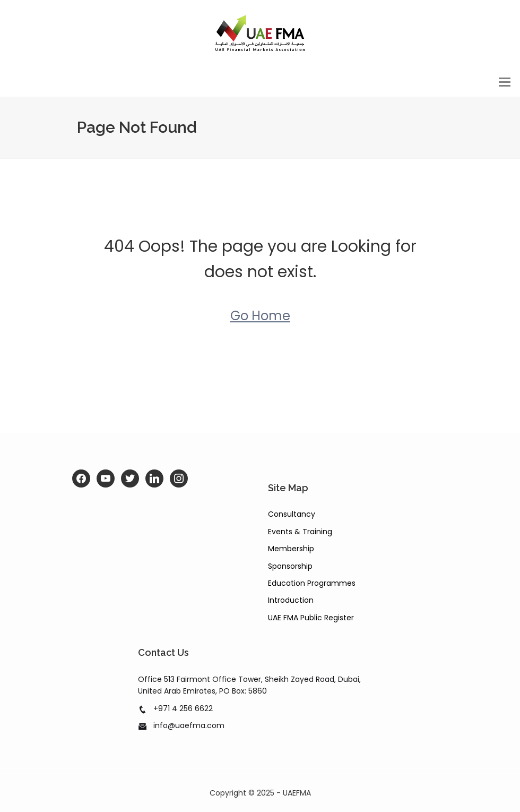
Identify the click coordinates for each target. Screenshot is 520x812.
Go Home (260, 316)
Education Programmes (312, 583)
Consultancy (292, 515)
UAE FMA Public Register (311, 618)
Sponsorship (290, 566)
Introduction (291, 601)
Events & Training (300, 532)
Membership (291, 549)
